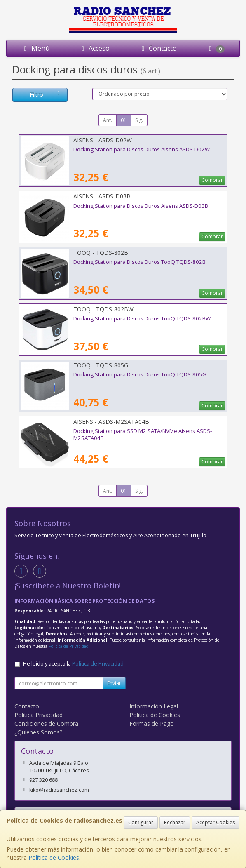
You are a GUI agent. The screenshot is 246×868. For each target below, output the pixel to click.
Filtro (46, 95)
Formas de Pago (152, 723)
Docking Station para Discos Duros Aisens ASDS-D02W (142, 149)
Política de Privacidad (69, 646)
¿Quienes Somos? (38, 732)
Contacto (158, 48)
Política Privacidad (39, 715)
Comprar (212, 180)
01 (124, 120)
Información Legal (154, 706)
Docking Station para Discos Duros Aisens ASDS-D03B (141, 206)
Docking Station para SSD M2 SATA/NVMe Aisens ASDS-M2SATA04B (143, 434)
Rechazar (175, 822)
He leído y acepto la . (74, 664)
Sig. (139, 120)
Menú (35, 48)
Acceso (94, 48)
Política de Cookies (54, 857)
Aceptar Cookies (216, 822)
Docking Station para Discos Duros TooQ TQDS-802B (139, 262)
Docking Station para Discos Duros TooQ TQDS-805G (140, 374)
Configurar (141, 822)
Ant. (108, 120)
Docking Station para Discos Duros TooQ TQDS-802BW (142, 318)
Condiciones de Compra (46, 723)
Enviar (114, 683)
